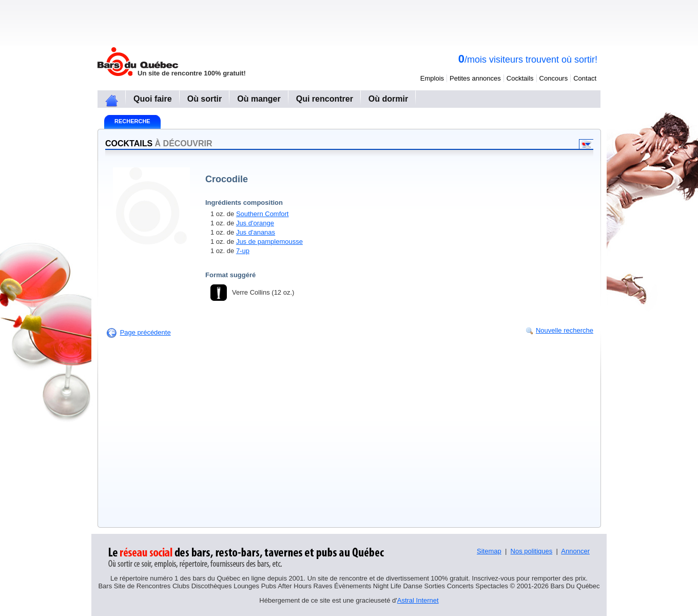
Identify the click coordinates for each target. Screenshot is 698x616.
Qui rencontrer (325, 99)
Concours (554, 78)
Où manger (259, 99)
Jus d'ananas (256, 232)
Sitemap (489, 551)
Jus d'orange (255, 223)
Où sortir (205, 99)
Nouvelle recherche (565, 330)
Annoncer (575, 551)
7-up (243, 251)
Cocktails (520, 78)
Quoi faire (153, 99)
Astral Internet (418, 600)
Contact (585, 78)
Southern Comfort (263, 214)
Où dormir (388, 99)
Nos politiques (532, 551)
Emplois (432, 78)
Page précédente (146, 332)
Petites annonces (475, 78)
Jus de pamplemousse (269, 242)
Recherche (132, 121)
